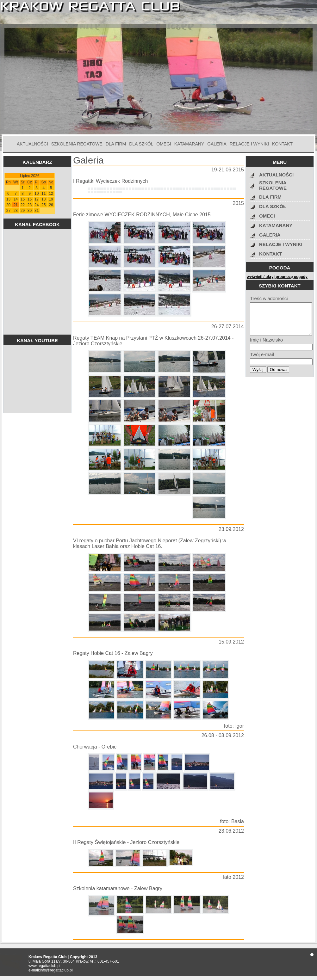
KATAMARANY (189, 144)
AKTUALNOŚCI (32, 144)
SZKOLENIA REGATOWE (77, 144)
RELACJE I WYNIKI (249, 144)
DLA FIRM (116, 144)
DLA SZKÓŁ (141, 144)
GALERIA (217, 144)
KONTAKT (282, 144)
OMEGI (164, 144)
